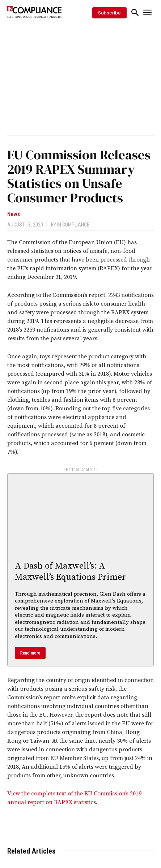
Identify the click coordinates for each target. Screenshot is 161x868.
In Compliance (73, 225)
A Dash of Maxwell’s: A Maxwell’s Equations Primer (70, 572)
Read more (30, 653)
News (14, 214)
